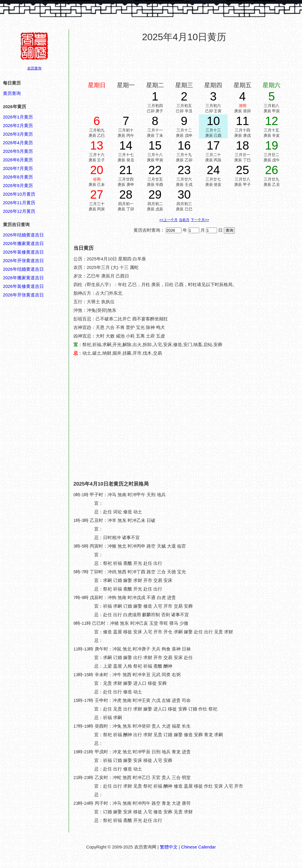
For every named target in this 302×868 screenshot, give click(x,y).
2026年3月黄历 (18, 134)
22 (155, 170)
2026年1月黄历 (18, 117)
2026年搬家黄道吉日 (23, 244)
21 (126, 170)
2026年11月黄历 (19, 203)
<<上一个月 (168, 220)
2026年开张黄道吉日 (23, 261)
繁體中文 (169, 847)
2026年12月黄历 (19, 211)
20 (97, 170)
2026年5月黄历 (18, 151)
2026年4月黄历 (18, 143)
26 (272, 170)
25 (243, 170)
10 (213, 121)
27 (97, 194)
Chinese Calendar (199, 847)
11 (243, 121)
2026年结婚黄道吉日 (23, 235)
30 (184, 194)
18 (243, 145)
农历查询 (34, 68)
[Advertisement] (56, 419)
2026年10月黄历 (19, 194)
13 (97, 145)
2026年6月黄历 (18, 160)
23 (184, 170)
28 (126, 194)
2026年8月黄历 (18, 177)
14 (126, 145)
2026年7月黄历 (18, 168)
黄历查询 (12, 93)
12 (272, 121)
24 (213, 170)
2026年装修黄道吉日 (23, 252)
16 (184, 145)
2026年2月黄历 (18, 126)
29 (155, 194)
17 (213, 145)
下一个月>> (200, 220)
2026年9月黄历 (18, 186)
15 (155, 145)
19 (272, 145)
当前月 (184, 220)
